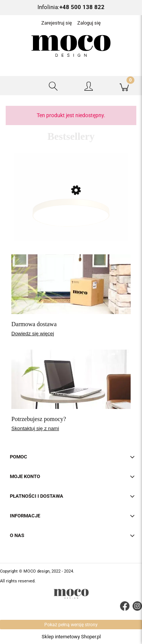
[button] (18, 86)
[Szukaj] (53, 86)
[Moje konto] (89, 87)
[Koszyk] (124, 86)
